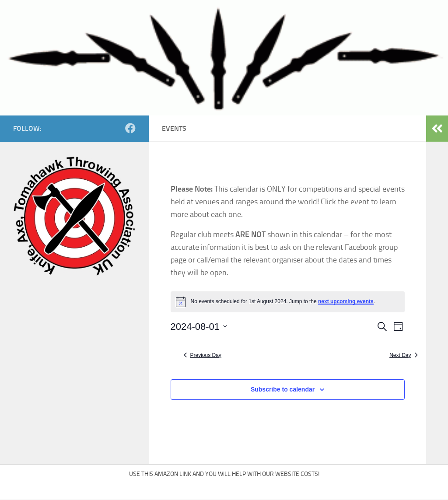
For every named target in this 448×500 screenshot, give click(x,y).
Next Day (403, 355)
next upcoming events (346, 301)
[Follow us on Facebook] (130, 128)
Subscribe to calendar (283, 389)
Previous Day (203, 355)
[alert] (288, 302)
